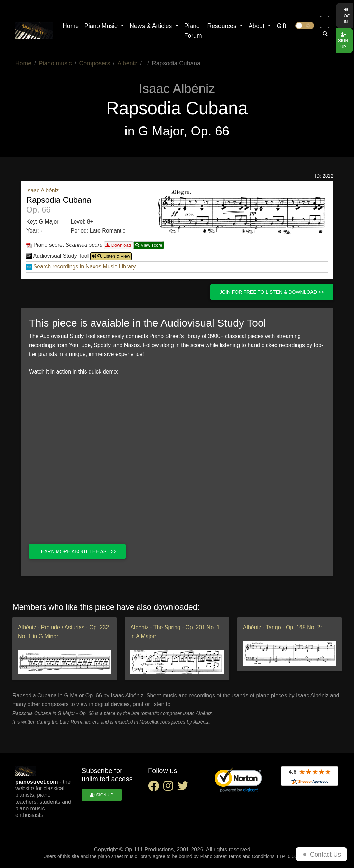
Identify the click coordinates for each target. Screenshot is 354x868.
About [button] (257, 26)
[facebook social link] (156, 788)
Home (71, 26)
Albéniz (127, 63)
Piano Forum (193, 31)
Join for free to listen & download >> (272, 292)
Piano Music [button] (102, 26)
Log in (346, 16)
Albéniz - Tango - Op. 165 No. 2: (282, 627)
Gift (281, 26)
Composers (95, 63)
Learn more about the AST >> (77, 551)
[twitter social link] (184, 788)
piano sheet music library (125, 856)
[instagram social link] (170, 788)
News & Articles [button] (152, 26)
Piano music (55, 63)
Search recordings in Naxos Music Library (84, 267)
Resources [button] (223, 26)
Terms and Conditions (251, 856)
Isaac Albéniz (43, 191)
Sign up (343, 41)
